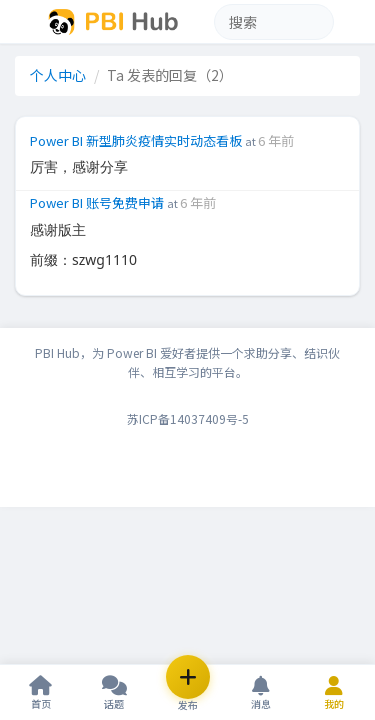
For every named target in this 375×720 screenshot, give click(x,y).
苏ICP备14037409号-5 (188, 402)
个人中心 (58, 75)
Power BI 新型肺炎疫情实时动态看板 (137, 140)
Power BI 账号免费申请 (98, 194)
